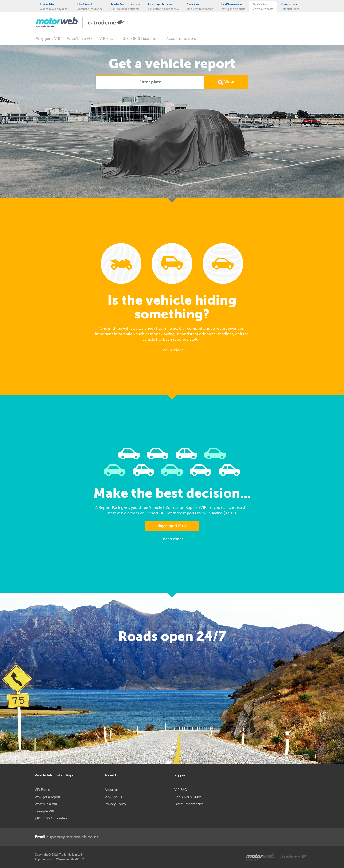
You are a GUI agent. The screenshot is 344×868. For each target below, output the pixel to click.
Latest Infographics (189, 804)
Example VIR (44, 811)
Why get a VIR (48, 39)
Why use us (113, 797)
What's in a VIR (80, 39)
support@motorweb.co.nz (67, 837)
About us (111, 790)
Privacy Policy (115, 804)
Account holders (181, 39)
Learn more (172, 539)
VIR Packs (108, 39)
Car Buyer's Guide (188, 797)
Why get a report (48, 797)
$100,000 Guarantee (141, 39)
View (229, 82)
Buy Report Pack (172, 526)
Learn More (172, 350)
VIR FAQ (181, 790)
